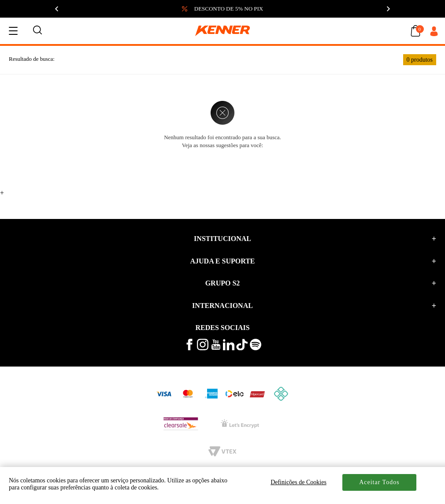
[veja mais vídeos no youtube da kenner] (216, 348)
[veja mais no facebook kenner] (189, 348)
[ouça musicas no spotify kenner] (256, 348)
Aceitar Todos (379, 482)
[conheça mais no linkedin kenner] (229, 348)
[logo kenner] (222, 31)
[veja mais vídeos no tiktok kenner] (242, 348)
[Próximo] (388, 9)
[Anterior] (57, 9)
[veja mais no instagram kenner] (203, 348)
